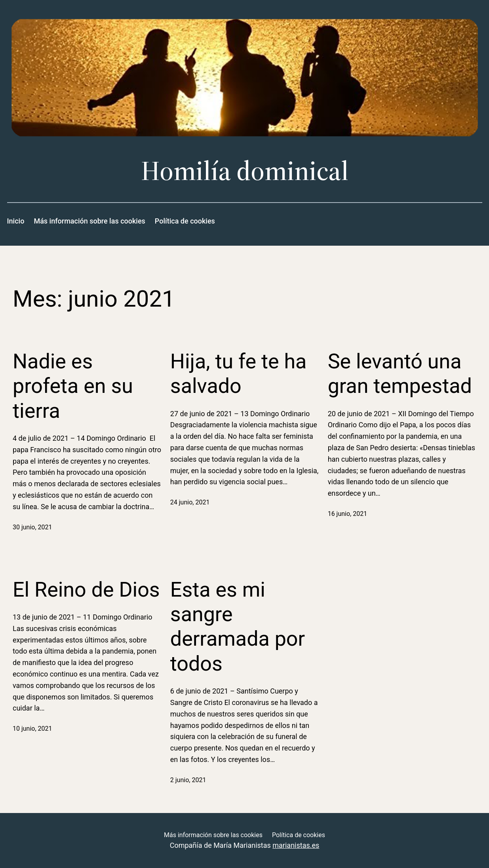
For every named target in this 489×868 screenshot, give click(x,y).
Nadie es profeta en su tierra (73, 386)
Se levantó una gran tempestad (400, 374)
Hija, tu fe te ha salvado (239, 374)
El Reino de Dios (86, 590)
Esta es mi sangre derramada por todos (238, 627)
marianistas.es (296, 845)
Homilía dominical (245, 171)
